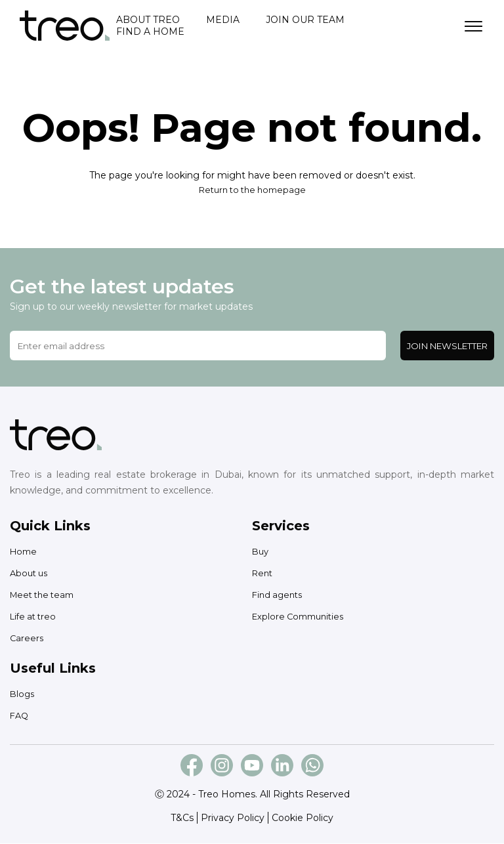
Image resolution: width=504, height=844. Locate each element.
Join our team (305, 20)
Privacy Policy (233, 818)
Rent (263, 574)
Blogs (23, 694)
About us (31, 574)
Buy (261, 552)
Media (223, 20)
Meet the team (45, 595)
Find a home (150, 32)
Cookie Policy (303, 818)
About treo (148, 20)
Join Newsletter (447, 347)
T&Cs (182, 818)
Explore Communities (302, 617)
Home (25, 552)
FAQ (20, 716)
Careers (27, 639)
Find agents (279, 595)
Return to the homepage (252, 190)
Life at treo (35, 617)
